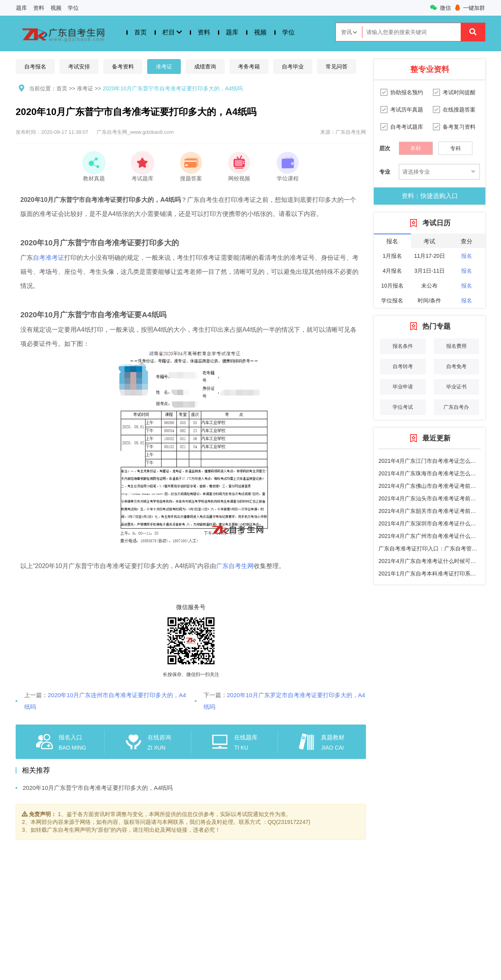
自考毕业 (293, 67)
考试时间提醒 (459, 92)
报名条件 (403, 346)
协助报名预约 (407, 92)
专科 (456, 147)
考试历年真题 (407, 110)
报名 (467, 256)
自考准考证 (49, 258)
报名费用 (456, 346)
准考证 (164, 67)
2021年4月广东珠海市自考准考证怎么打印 (430, 473)
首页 (141, 32)
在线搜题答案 (459, 110)
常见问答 (337, 67)
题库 (22, 8)
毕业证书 (456, 387)
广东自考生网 (235, 566)
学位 (73, 8)
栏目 (172, 32)
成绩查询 (205, 67)
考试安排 (79, 67)
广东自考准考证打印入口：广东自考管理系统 (433, 548)
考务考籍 (249, 67)
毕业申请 (403, 387)
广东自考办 (456, 407)
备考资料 (123, 67)
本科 (416, 147)
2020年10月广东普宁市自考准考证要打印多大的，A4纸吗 (173, 88)
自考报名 (35, 67)
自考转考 (403, 366)
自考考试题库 (407, 127)
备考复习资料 (459, 127)
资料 (39, 8)
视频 (56, 8)
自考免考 (456, 366)
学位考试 (403, 407)
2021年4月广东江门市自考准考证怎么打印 (430, 461)
